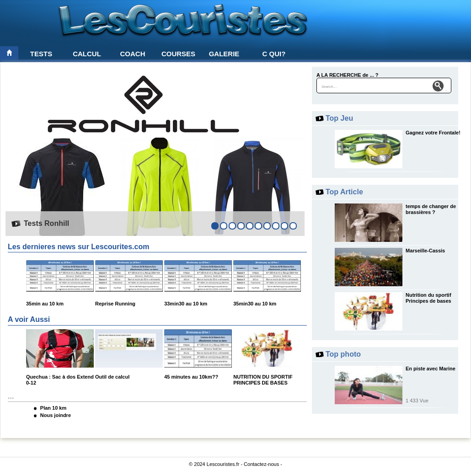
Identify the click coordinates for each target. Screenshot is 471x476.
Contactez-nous (261, 464)
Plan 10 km (53, 408)
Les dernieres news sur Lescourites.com (78, 247)
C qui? (274, 54)
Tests (41, 54)
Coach (133, 54)
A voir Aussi (29, 319)
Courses (178, 54)
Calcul (87, 54)
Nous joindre (56, 415)
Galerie (224, 54)
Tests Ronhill (46, 223)
